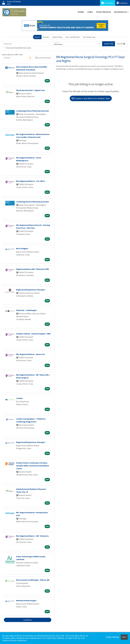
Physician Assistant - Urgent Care (30, 90)
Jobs (90, 12)
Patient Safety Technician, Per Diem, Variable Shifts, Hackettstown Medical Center (32, 466)
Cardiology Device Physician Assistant (32, 111)
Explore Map (57, 37)
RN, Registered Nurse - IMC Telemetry (32, 536)
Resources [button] (121, 12)
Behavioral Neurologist (26, 600)
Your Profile (104, 12)
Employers (122, 3)
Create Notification (43, 58)
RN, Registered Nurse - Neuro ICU (30, 354)
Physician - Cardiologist (26, 310)
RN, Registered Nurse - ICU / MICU (31, 181)
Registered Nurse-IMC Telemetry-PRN (32, 269)
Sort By (7, 58)
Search (37, 37)
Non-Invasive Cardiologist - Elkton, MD (33, 580)
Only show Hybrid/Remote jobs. (19, 48)
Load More (28, 620)
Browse (46, 37)
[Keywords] (28, 44)
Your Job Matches (73, 37)
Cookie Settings (112, 637)
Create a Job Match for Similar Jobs (91, 98)
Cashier (19, 398)
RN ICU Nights (22, 248)
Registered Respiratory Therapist (31, 290)
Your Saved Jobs (89, 37)
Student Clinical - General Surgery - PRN (33, 334)
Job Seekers (108, 3)
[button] (121, 44)
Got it (124, 637)
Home (81, 12)
